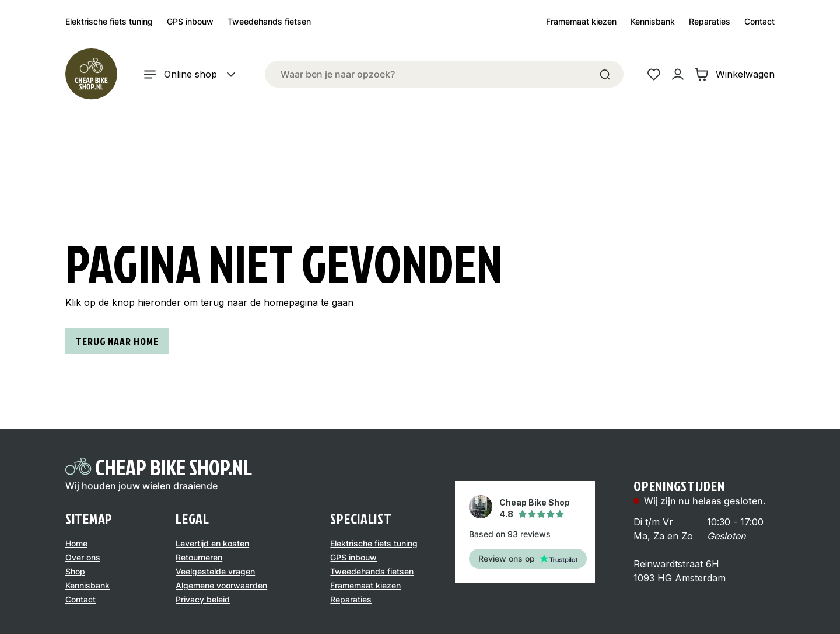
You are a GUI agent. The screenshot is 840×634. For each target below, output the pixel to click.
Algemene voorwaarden (221, 585)
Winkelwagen (734, 74)
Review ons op (528, 558)
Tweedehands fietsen (269, 21)
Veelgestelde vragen (215, 571)
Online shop (190, 74)
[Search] (605, 74)
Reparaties (710, 21)
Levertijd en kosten (212, 543)
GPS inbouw (190, 21)
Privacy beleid (203, 599)
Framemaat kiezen (581, 21)
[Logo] (91, 74)
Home (76, 543)
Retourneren (199, 557)
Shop (75, 571)
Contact (759, 21)
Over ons (83, 557)
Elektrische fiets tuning (109, 21)
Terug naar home (117, 341)
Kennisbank (653, 21)
